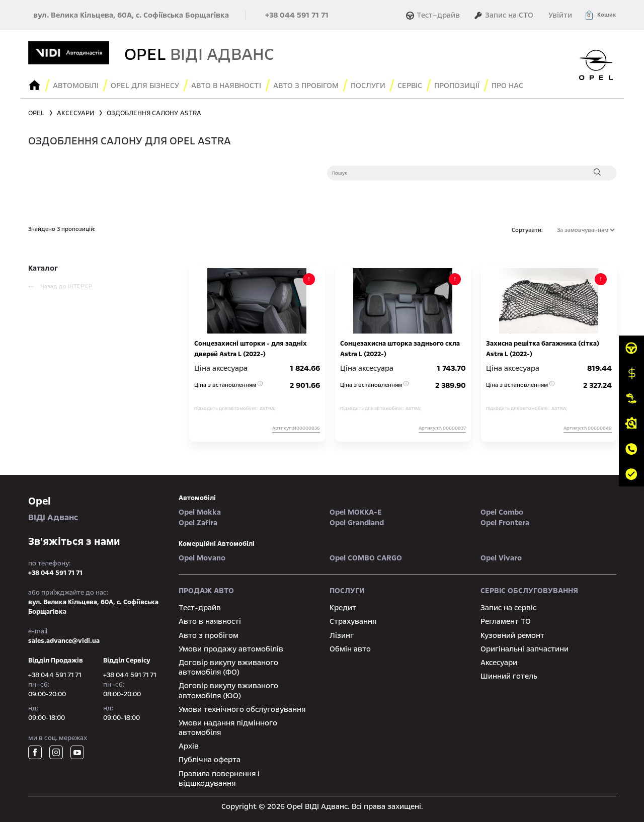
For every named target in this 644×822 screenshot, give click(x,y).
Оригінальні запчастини (525, 649)
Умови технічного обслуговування (242, 709)
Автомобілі (76, 86)
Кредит (343, 608)
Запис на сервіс (508, 608)
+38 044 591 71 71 (297, 15)
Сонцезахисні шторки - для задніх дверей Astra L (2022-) (251, 349)
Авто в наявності (210, 621)
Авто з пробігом (306, 86)
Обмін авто (350, 649)
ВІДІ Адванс (96, 508)
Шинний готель (509, 676)
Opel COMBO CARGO (366, 558)
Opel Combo (502, 512)
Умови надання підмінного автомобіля (228, 728)
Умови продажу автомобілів (231, 649)
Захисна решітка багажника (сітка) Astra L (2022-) (543, 349)
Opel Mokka (200, 512)
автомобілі (197, 498)
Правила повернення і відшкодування (219, 778)
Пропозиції (457, 86)
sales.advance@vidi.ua (64, 641)
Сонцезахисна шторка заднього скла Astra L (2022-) (400, 349)
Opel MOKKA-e (356, 512)
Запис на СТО (504, 15)
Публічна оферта (210, 760)
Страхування (353, 621)
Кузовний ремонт (512, 635)
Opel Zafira (198, 523)
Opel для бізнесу (145, 86)
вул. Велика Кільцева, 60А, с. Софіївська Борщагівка (131, 15)
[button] (600, 15)
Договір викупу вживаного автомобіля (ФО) (228, 667)
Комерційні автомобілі (217, 544)
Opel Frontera (505, 523)
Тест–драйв (434, 15)
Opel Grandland (357, 523)
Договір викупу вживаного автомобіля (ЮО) (228, 690)
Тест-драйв (200, 608)
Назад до (60, 287)
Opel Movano (202, 558)
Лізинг (342, 635)
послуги (368, 86)
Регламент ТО (506, 621)
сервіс (410, 86)
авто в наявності (226, 86)
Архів (189, 746)
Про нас (507, 86)
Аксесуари (499, 663)
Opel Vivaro (501, 558)
